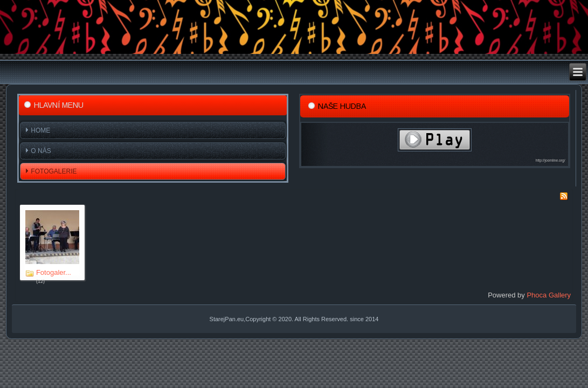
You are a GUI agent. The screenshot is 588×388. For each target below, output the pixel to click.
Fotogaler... (54, 272)
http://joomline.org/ (551, 160)
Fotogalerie (54, 171)
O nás (41, 151)
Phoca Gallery (549, 295)
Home (40, 130)
